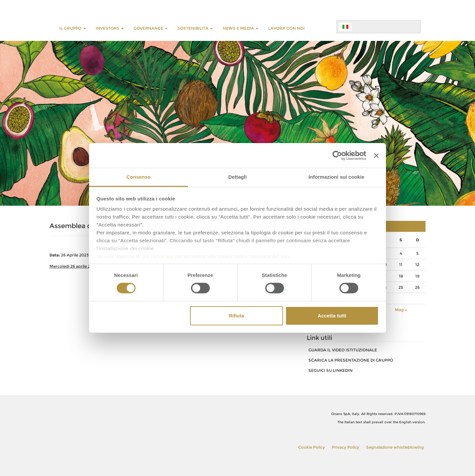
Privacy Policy (346, 447)
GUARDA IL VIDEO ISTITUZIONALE (343, 350)
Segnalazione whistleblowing (395, 447)
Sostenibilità (195, 28)
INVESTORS (110, 28)
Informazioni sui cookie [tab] (337, 177)
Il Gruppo (73, 28)
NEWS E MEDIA (240, 28)
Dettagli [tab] (237, 177)
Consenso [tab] (138, 177)
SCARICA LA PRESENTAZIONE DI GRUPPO (351, 360)
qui (170, 256)
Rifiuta (236, 316)
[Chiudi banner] (376, 155)
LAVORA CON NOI (286, 28)
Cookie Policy (312, 447)
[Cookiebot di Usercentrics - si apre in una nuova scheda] (337, 155)
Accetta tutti (332, 316)
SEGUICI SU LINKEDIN (331, 370)
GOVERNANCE (151, 28)
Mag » (401, 310)
